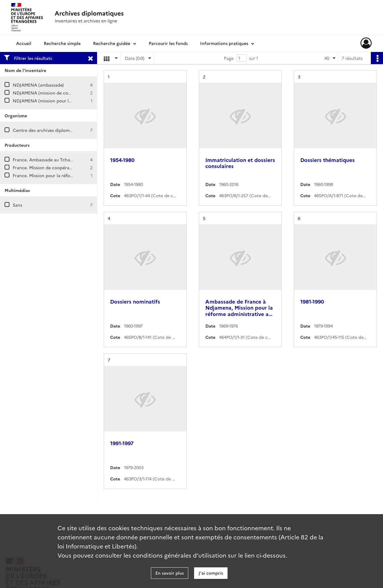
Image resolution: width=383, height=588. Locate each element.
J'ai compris (211, 573)
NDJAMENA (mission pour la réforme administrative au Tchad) (77, 101)
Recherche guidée (112, 43)
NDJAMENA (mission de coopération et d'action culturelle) (74, 93)
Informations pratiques (224, 43)
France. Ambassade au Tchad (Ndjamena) (56, 160)
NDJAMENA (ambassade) (38, 85)
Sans (17, 205)
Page (229, 58)
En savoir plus (170, 573)
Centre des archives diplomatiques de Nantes (60, 130)
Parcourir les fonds (168, 43)
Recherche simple (62, 43)
